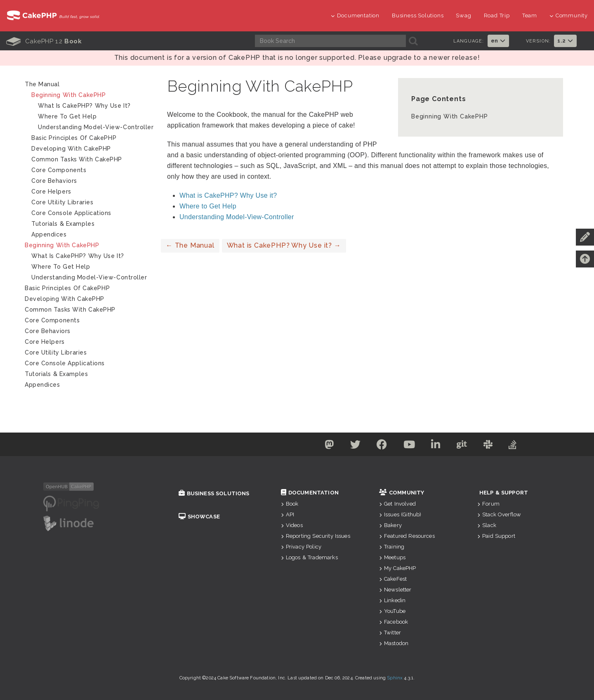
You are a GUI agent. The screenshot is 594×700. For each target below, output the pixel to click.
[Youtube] (409, 446)
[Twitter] (354, 446)
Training (392, 547)
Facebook (394, 622)
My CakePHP (398, 568)
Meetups (392, 557)
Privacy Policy (301, 547)
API (288, 514)
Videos (292, 525)
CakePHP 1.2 (44, 41)
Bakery (390, 525)
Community (569, 15)
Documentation (355, 15)
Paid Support (496, 536)
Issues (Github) (400, 514)
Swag (463, 15)
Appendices (49, 234)
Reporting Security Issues (316, 536)
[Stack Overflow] (516, 446)
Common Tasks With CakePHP (77, 159)
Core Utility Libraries (62, 202)
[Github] (463, 446)
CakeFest (393, 579)
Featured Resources (407, 536)
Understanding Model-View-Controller (237, 217)
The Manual (190, 245)
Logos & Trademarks (309, 557)
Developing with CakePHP (71, 149)
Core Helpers (51, 192)
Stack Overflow (499, 514)
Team (530, 15)
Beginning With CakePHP (450, 116)
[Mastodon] (326, 446)
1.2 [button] (565, 41)
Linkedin (392, 600)
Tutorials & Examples (63, 224)
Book (290, 504)
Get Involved (397, 504)
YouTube (392, 611)
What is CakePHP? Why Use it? (228, 195)
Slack (487, 525)
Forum (488, 504)
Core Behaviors (54, 181)
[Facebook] (381, 446)
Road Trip (497, 15)
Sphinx (395, 678)
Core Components (59, 170)
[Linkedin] (436, 446)
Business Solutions (418, 15)
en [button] (498, 41)
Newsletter (395, 590)
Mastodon (394, 643)
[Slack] (490, 446)
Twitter (390, 633)
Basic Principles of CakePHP (74, 138)
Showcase (199, 517)
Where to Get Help (208, 206)
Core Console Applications (71, 213)
